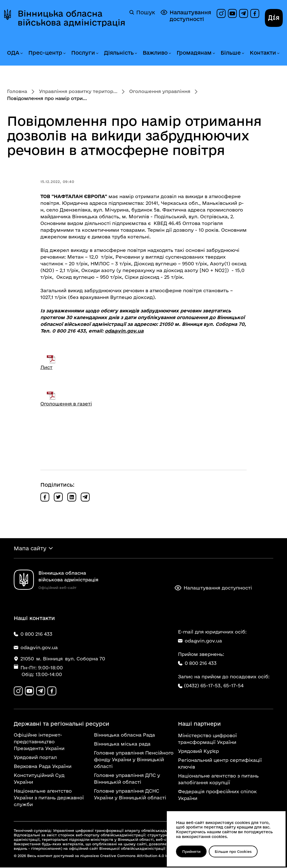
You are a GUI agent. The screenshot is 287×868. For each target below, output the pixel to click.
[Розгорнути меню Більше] (243, 53)
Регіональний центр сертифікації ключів (220, 764)
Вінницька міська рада (122, 744)
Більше (231, 53)
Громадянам (194, 53)
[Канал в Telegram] (244, 13)
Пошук (142, 12)
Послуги (83, 53)
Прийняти (192, 851)
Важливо (155, 53)
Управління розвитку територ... (78, 91)
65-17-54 (233, 686)
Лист (46, 367)
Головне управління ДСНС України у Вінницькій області (130, 795)
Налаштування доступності (186, 16)
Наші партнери (199, 724)
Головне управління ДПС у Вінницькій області (127, 779)
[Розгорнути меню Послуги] (97, 53)
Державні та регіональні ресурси (62, 724)
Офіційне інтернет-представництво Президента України (39, 742)
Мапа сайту (30, 548)
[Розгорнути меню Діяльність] (136, 53)
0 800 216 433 (197, 663)
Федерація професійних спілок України (217, 795)
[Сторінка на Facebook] (255, 13)
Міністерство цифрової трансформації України (207, 739)
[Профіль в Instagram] (221, 13)
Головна (17, 91)
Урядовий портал (35, 758)
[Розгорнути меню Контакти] (278, 53)
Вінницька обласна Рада (124, 735)
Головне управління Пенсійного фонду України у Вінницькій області (134, 760)
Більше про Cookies (234, 851)
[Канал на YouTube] (232, 13)
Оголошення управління (160, 91)
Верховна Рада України (43, 767)
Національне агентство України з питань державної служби (49, 798)
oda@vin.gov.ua (124, 331)
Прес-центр (45, 53)
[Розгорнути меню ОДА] (21, 53)
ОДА (13, 53)
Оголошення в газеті (66, 404)
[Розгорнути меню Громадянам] (214, 53)
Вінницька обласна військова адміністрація (71, 18)
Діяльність (119, 53)
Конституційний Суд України (39, 779)
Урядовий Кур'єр (198, 752)
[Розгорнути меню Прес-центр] (64, 53)
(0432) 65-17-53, (203, 686)
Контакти (263, 53)
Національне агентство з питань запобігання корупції (218, 780)
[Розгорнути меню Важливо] (170, 53)
